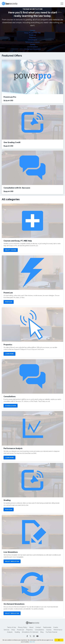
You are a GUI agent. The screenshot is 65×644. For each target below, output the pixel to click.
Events (56, 627)
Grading (32, 44)
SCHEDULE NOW (11, 406)
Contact (38, 627)
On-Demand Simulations (33, 49)
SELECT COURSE (11, 250)
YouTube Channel (51, 632)
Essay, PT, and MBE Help (33, 33)
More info (32, 642)
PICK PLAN (9, 302)
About (31, 627)
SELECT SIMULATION (12, 561)
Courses (32, 30)
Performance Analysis (33, 42)
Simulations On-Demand (30, 632)
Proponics (32, 37)
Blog (42, 632)
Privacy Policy (23, 627)
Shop (13, 630)
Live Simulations (33, 47)
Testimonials (47, 627)
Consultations (32, 40)
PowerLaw (33, 35)
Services (6, 630)
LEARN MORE (9, 354)
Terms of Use (11, 627)
